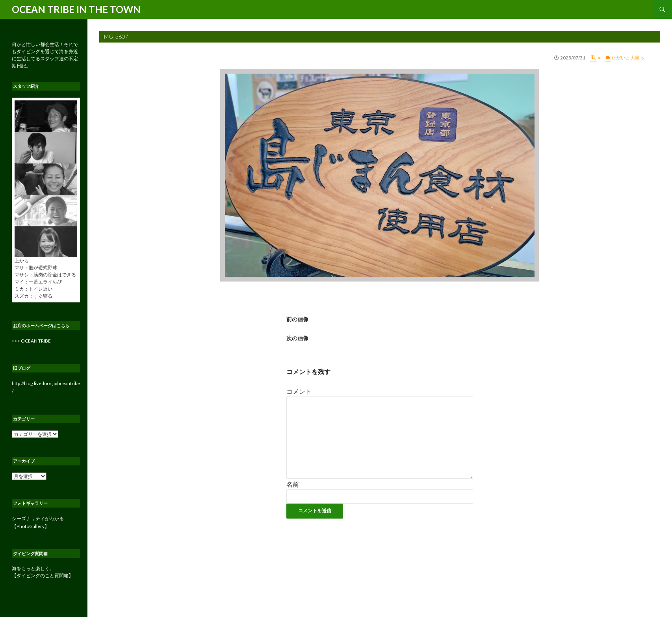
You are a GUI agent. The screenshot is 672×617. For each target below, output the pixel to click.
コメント (299, 391)
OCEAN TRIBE (36, 341)
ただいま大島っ (628, 58)
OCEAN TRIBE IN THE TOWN (76, 9)
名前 (293, 484)
